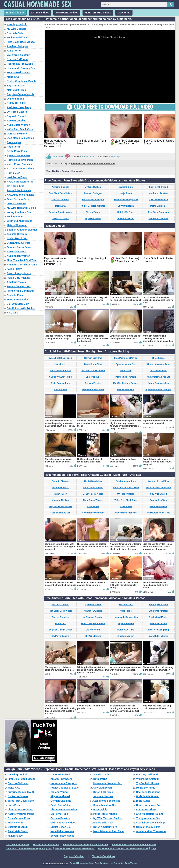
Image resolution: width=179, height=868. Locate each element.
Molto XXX (13, 77)
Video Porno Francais (19, 164)
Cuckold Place (15, 295)
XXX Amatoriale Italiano (21, 195)
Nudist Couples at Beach (21, 81)
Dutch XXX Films (17, 103)
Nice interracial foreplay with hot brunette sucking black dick (126, 299)
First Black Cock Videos (21, 42)
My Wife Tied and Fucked (21, 208)
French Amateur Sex (19, 286)
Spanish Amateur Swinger (22, 230)
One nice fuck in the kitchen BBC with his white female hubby (124, 585)
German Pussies (16, 203)
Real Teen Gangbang (19, 107)
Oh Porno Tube (16, 186)
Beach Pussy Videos (19, 273)
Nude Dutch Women (18, 125)
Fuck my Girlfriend (18, 38)
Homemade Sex (15, 13)
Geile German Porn (18, 199)
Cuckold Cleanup (17, 234)
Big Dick (56, 171)
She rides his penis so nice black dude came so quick (58, 460)
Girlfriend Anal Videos (20, 221)
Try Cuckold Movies (18, 72)
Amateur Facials (16, 282)
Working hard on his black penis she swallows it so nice (59, 669)
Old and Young (15, 99)
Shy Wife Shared (16, 116)
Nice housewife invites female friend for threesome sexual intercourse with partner (157, 547)
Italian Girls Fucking (19, 278)
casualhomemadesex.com (55, 863)
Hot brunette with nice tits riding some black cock (90, 460)
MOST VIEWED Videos (98, 13)
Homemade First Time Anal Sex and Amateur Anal (123, 848)
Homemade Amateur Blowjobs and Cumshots (86, 845)
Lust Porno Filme (17, 177)
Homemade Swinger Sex (21, 68)
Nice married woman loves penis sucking (123, 460)
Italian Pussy (14, 269)
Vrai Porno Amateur (18, 55)
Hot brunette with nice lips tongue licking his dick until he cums (158, 300)
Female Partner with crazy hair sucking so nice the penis (92, 299)
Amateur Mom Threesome (22, 265)
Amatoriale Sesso (17, 251)
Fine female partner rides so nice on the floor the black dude (60, 584)
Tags (49, 171)
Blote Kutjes (14, 142)
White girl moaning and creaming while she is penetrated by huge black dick (158, 338)
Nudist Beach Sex (17, 238)
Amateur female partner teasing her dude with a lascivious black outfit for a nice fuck (126, 547)
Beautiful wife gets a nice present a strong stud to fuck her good (157, 462)
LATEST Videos (40, 13)
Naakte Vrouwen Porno (20, 182)
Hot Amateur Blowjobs (20, 64)
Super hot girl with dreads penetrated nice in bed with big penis (60, 300)
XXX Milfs (12, 313)
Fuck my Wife (15, 217)
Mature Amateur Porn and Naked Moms (75, 848)
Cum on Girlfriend (17, 59)
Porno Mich (13, 173)
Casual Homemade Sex (17, 845)
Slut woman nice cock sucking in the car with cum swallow (158, 669)
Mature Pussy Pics (18, 300)
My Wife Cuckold (17, 29)
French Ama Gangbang (20, 291)
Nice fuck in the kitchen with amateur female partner (91, 584)
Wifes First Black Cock (20, 129)
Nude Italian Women (19, 256)
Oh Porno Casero (17, 112)
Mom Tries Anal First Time (22, 260)
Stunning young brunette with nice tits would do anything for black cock (60, 547)
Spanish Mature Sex (18, 155)
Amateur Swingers (18, 46)
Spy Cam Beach (16, 86)
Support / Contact (74, 856)
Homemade (77, 171)
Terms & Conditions (104, 856)
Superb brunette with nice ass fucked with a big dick (158, 422)
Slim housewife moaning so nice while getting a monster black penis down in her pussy (60, 423)
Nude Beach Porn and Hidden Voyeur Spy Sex (29, 848)
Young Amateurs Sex (19, 212)
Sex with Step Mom (18, 304)
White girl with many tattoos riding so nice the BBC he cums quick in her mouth (93, 670)
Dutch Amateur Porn (19, 243)
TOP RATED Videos (67, 13)
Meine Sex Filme (16, 90)
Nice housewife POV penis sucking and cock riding (58, 337)
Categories (124, 13)
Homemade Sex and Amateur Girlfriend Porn (93, 164)
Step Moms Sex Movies (20, 138)
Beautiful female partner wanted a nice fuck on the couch (155, 585)
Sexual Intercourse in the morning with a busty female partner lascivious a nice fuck (125, 708)
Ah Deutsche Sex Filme (20, 169)
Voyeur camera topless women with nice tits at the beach (125, 669)
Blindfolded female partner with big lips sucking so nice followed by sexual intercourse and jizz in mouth (126, 425)
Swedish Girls (15, 33)
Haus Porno (14, 147)
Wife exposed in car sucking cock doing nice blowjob (157, 707)
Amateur (66, 171)
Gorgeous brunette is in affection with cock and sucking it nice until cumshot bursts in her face (60, 710)
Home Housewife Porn (20, 160)
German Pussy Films (19, 247)
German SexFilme (17, 134)
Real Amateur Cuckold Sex (46, 845)
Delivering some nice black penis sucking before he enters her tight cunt (93, 338)
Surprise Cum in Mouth (20, 94)
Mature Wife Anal (17, 225)
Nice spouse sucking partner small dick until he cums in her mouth (93, 547)
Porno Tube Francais (19, 190)
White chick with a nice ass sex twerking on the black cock (126, 337)
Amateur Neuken (17, 121)
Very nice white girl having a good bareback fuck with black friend (93, 423)
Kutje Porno (14, 51)
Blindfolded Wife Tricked (21, 308)
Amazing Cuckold (17, 24)
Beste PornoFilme (17, 151)
